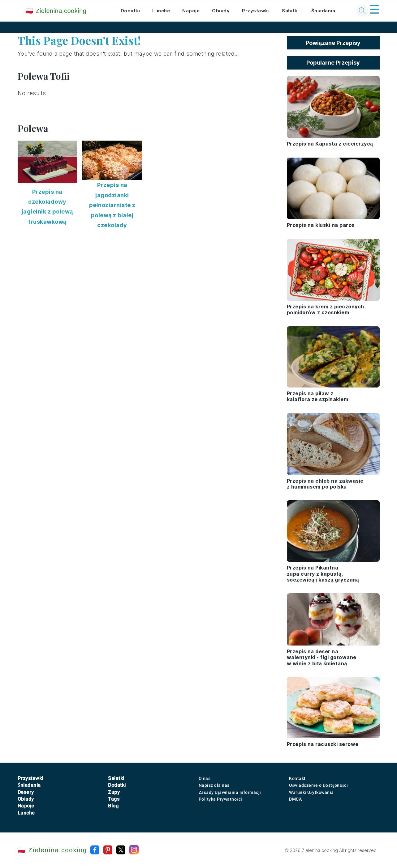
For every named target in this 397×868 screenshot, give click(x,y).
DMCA (295, 799)
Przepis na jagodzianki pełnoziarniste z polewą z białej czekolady (112, 205)
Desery (26, 792)
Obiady (221, 11)
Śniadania (323, 11)
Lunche (161, 11)
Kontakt (297, 778)
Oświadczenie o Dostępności (318, 785)
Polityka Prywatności (220, 799)
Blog (113, 806)
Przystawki (256, 11)
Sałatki (290, 11)
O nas (205, 778)
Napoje (191, 11)
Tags (114, 799)
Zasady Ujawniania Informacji (230, 792)
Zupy (114, 792)
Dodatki (130, 11)
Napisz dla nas (214, 785)
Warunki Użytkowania (311, 792)
